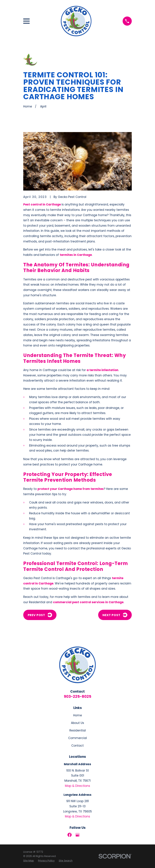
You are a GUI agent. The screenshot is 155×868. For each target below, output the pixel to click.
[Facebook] (70, 835)
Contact (77, 746)
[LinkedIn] (85, 835)
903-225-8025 (78, 696)
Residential (78, 730)
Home (78, 715)
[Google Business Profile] (77, 835)
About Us (77, 723)
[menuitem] (29, 861)
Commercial (77, 738)
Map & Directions (77, 786)
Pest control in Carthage (42, 204)
